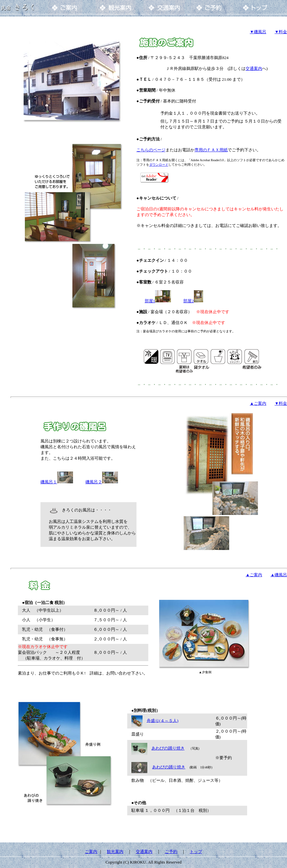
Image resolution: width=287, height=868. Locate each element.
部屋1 (150, 301)
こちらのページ (151, 150)
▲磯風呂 (279, 575)
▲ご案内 (254, 575)
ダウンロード (159, 165)
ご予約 (171, 852)
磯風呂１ (57, 482)
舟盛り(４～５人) (163, 720)
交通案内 (254, 68)
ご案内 (91, 852)
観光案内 (115, 852)
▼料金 (281, 32)
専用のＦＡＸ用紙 (211, 150)
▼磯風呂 (258, 32)
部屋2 (189, 301)
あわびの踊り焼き (168, 748)
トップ (196, 852)
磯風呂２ (94, 482)
